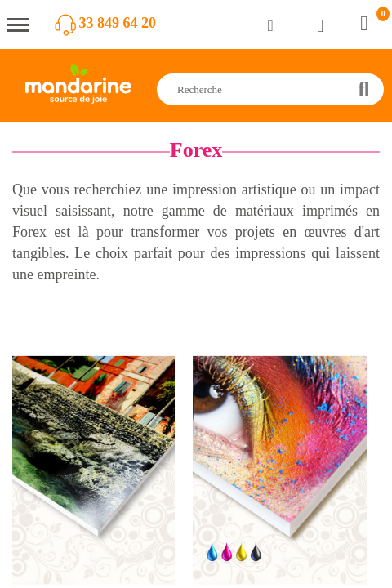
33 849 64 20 (118, 23)
